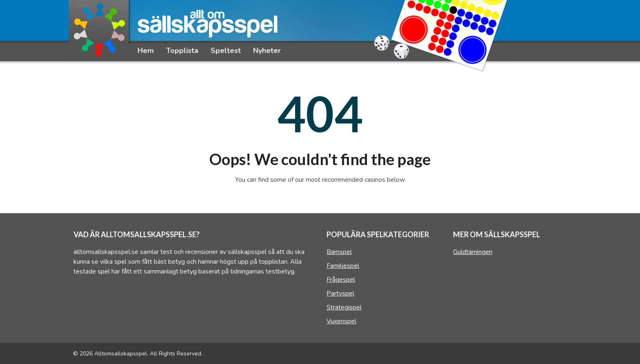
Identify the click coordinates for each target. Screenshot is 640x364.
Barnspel (339, 252)
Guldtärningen (473, 252)
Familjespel (343, 266)
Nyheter (267, 51)
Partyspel (340, 293)
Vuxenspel (341, 321)
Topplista (182, 51)
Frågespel (341, 280)
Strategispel (344, 307)
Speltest (226, 51)
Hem (146, 51)
